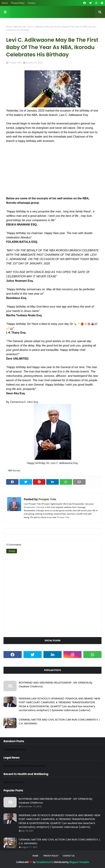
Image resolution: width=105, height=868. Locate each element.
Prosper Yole (15, 62)
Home (5, 3)
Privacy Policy (18, 3)
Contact (32, 3)
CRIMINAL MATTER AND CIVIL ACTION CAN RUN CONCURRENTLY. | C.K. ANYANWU (59, 722)
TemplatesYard (44, 862)
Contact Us (69, 856)
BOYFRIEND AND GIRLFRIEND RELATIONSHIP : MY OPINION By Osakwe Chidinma (56, 685)
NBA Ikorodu (20, 27)
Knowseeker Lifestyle (34, 507)
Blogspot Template (79, 862)
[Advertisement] (52, 172)
